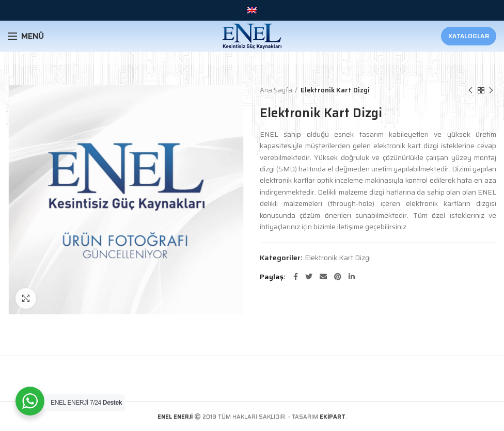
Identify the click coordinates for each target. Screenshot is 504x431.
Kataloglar (469, 36)
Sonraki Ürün (491, 91)
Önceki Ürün (470, 91)
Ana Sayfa (276, 90)
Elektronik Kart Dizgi (335, 90)
